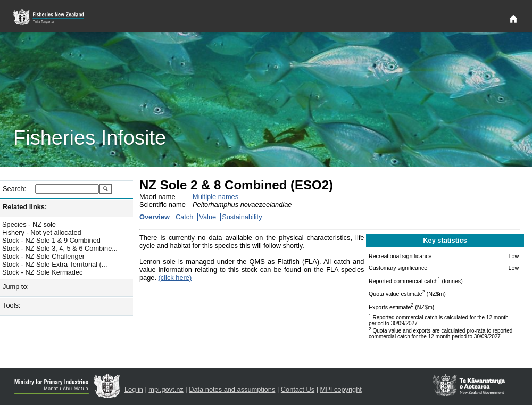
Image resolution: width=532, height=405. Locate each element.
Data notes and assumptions (232, 389)
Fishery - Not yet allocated (42, 232)
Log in (134, 389)
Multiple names (215, 197)
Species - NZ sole (29, 224)
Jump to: (16, 287)
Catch (184, 217)
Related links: (25, 207)
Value (207, 217)
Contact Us (298, 389)
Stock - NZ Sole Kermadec (42, 272)
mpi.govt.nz (166, 389)
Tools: (11, 305)
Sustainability (242, 217)
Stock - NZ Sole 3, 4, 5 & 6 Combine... (60, 248)
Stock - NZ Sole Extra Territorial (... (55, 264)
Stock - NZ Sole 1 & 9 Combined (51, 240)
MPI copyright (341, 389)
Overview (155, 217)
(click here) (175, 278)
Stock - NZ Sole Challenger (43, 256)
